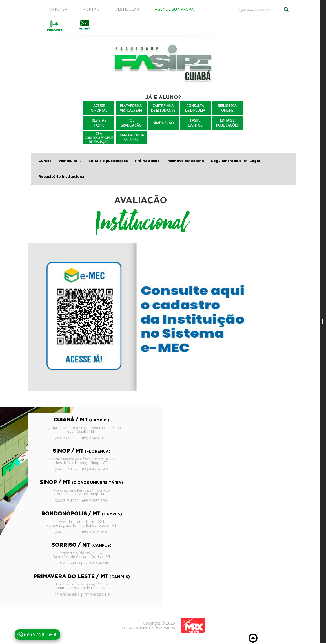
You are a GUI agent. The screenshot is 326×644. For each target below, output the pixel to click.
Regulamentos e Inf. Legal (236, 161)
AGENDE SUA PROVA (174, 9)
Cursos (45, 161)
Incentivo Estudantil (185, 161)
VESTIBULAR (127, 9)
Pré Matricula (147, 161)
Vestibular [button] (70, 161)
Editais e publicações (108, 161)
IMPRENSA (57, 9)
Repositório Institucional (62, 177)
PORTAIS (91, 9)
